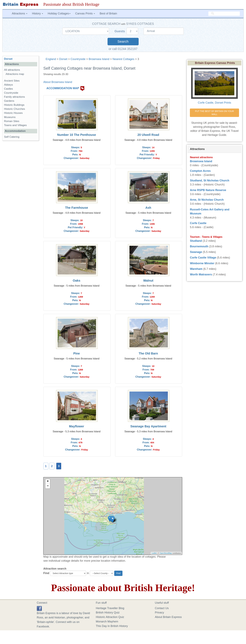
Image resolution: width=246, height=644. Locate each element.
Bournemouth (199, 246)
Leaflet (154, 553)
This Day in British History (112, 626)
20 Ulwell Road (148, 135)
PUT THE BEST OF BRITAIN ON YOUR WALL (215, 113)
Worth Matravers (201, 274)
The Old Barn (148, 353)
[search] (224, 13)
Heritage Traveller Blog (110, 608)
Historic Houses (13, 113)
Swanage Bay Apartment (148, 426)
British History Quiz (108, 613)
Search (123, 41)
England (51, 59)
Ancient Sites (12, 81)
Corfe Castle (198, 223)
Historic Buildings (14, 105)
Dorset (63, 59)
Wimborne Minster (202, 263)
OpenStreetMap (166, 553)
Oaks (76, 281)
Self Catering (12, 137)
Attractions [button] (20, 13)
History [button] (38, 13)
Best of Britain (108, 13)
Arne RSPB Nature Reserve (208, 190)
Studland (196, 241)
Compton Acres (200, 171)
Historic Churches (15, 109)
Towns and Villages (15, 125)
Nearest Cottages (123, 59)
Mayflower (77, 426)
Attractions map (15, 74)
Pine (77, 353)
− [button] (48, 486)
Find (46, 573)
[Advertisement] (21, 191)
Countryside (78, 59)
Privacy (160, 613)
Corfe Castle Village (203, 258)
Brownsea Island (99, 59)
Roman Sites (12, 121)
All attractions (12, 70)
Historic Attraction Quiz (110, 617)
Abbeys (8, 85)
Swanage (196, 252)
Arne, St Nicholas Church (207, 200)
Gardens (9, 101)
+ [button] (48, 481)
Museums (10, 117)
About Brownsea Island (58, 82)
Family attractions (14, 97)
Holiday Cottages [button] (59, 13)
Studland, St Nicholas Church (210, 180)
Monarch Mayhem (107, 622)
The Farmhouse (77, 208)
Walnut (148, 281)
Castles (8, 89)
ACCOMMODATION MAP (63, 88)
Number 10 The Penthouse (77, 135)
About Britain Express (168, 617)
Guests (120, 31)
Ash (148, 208)
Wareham (196, 269)
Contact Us (162, 608)
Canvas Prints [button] (85, 13)
